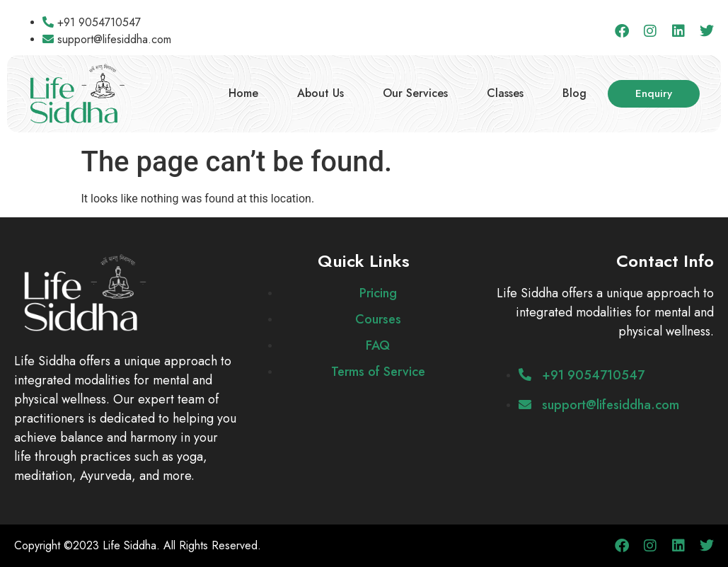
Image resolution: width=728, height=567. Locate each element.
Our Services (415, 93)
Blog (574, 93)
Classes (505, 93)
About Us (320, 93)
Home (243, 93)
